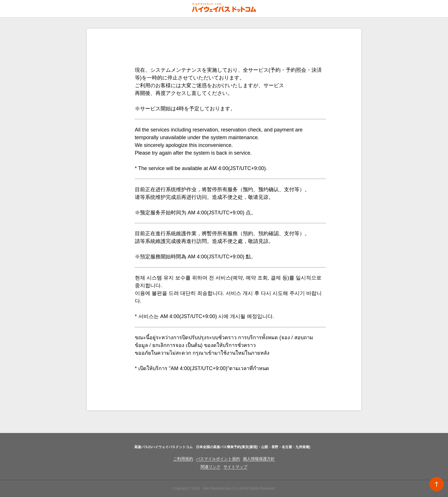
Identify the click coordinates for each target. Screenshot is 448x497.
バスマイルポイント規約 (218, 459)
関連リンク (211, 467)
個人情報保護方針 (259, 459)
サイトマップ (235, 467)
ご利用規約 (183, 459)
